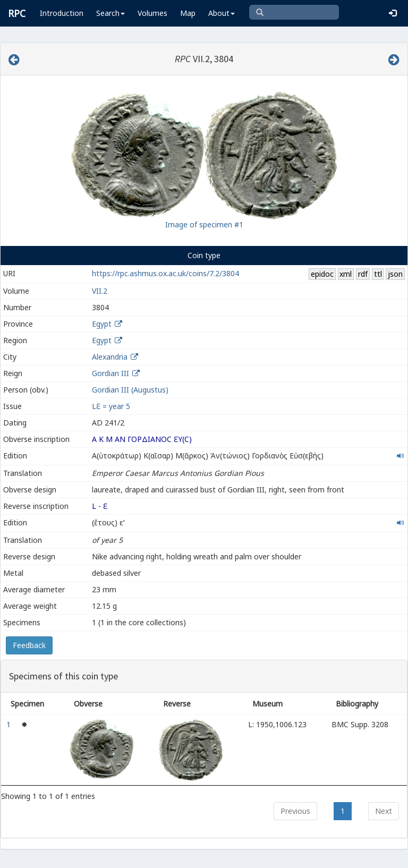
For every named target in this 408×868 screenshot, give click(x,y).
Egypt (102, 324)
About (222, 13)
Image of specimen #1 (204, 224)
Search (110, 13)
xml (346, 274)
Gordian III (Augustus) (130, 390)
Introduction (62, 13)
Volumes (152, 13)
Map (188, 13)
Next (384, 811)
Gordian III (110, 373)
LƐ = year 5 (111, 406)
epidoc (322, 274)
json (395, 274)
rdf (363, 274)
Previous (295, 811)
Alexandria (110, 357)
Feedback (29, 645)
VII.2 (100, 291)
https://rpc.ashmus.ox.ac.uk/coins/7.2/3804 (165, 273)
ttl (378, 274)
